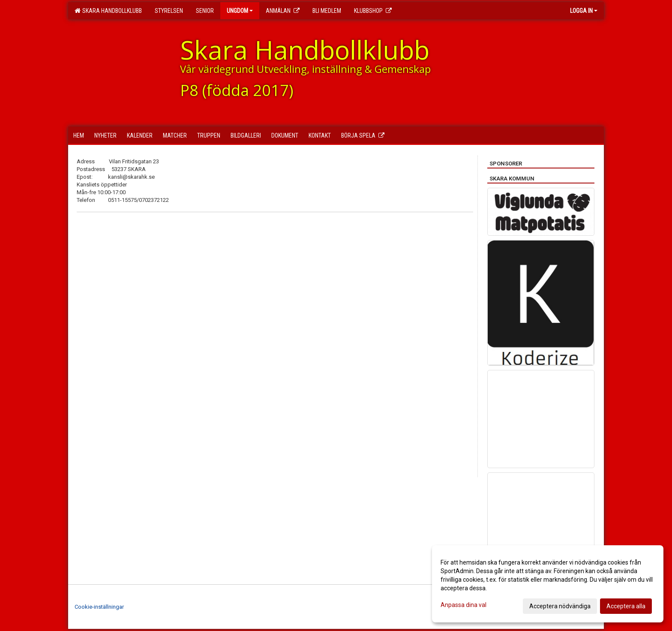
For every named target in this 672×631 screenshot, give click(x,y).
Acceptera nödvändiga (560, 606)
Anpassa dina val (463, 605)
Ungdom (240, 11)
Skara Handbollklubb (108, 11)
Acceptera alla (626, 606)
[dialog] (548, 584)
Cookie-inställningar (99, 607)
